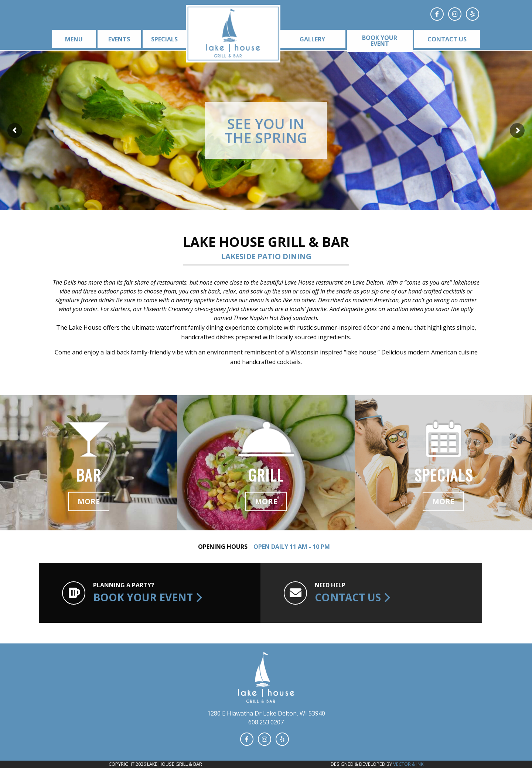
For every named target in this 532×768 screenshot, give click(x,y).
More (89, 501)
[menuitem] (73, 39)
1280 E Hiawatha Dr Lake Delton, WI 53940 (266, 713)
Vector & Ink (408, 764)
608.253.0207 (266, 722)
